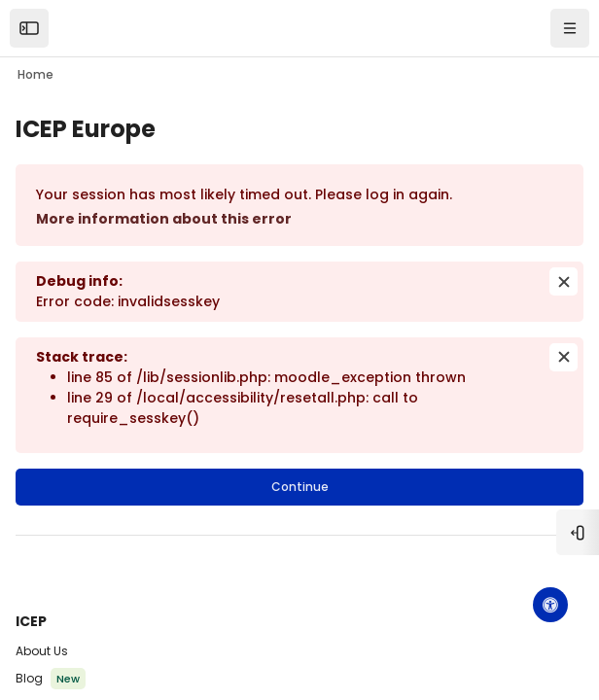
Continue (300, 487)
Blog (29, 678)
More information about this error (164, 219)
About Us (42, 651)
